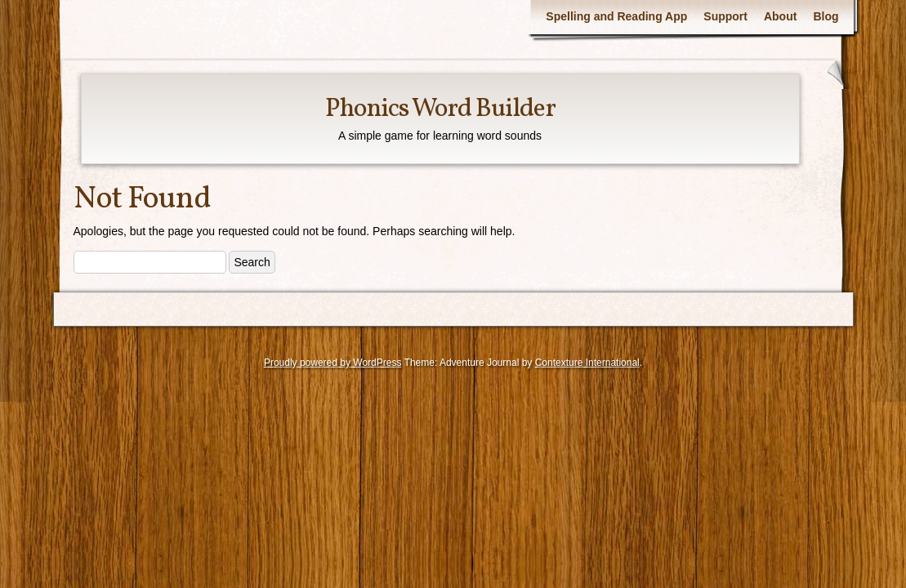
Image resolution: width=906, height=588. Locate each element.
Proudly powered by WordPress (333, 363)
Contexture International (587, 363)
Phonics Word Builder (440, 109)
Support (725, 16)
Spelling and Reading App (616, 16)
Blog (826, 16)
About (780, 16)
